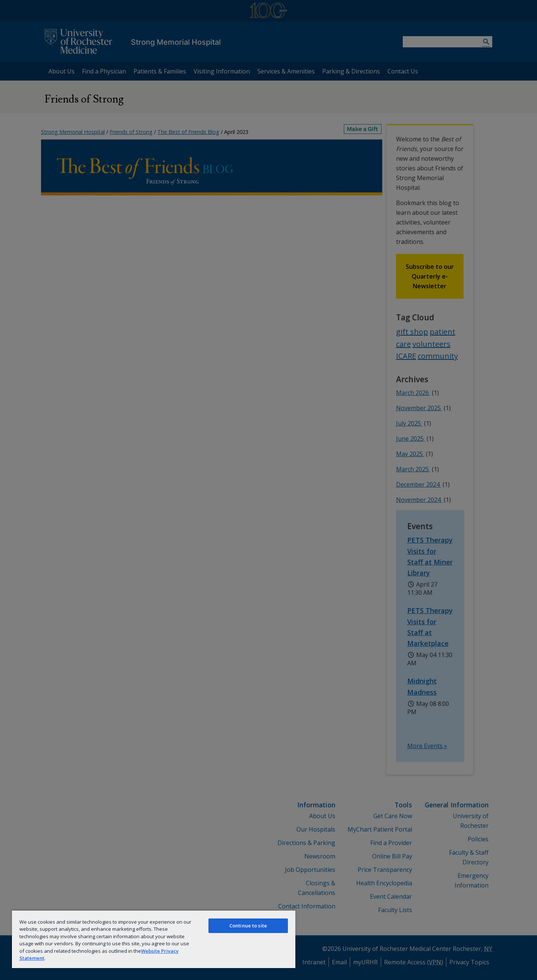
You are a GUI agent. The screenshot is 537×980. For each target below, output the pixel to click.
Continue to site (248, 926)
